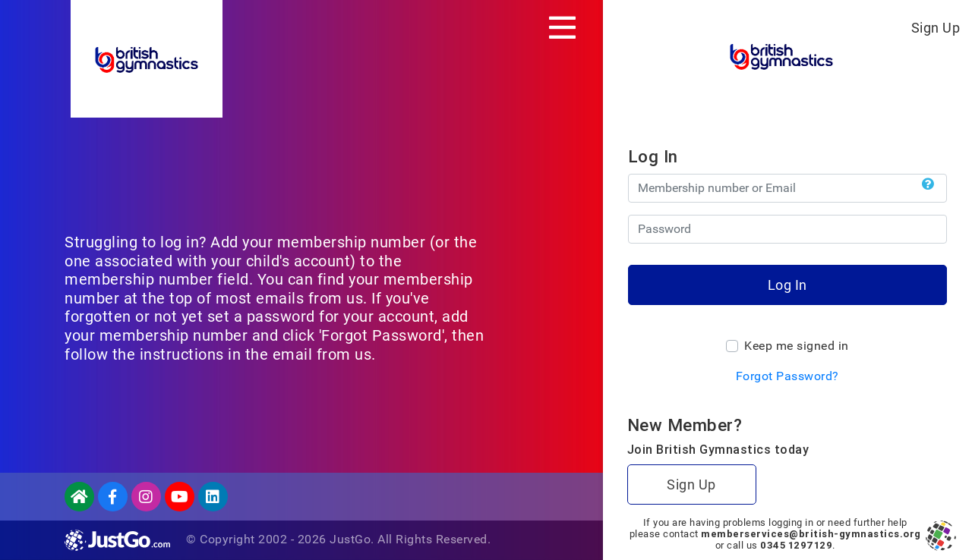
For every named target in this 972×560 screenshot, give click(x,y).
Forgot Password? (787, 376)
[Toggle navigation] (562, 27)
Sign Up (936, 28)
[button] (928, 184)
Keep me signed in (797, 346)
